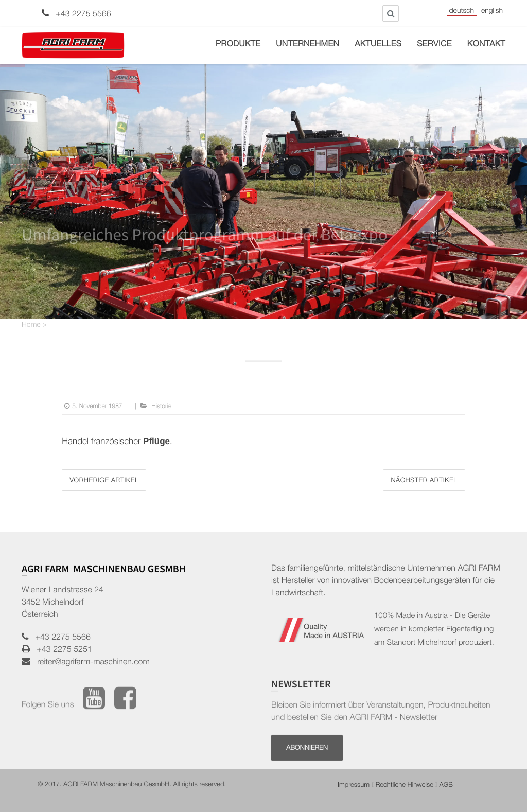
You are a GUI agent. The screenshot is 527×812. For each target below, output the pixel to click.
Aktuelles (378, 45)
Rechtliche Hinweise (405, 785)
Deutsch (462, 12)
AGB (446, 785)
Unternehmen (308, 45)
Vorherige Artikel (104, 481)
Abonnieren (307, 771)
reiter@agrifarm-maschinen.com (90, 663)
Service (434, 45)
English (492, 12)
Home (31, 326)
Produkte (238, 45)
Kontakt (486, 45)
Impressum (354, 785)
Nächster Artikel (424, 481)
